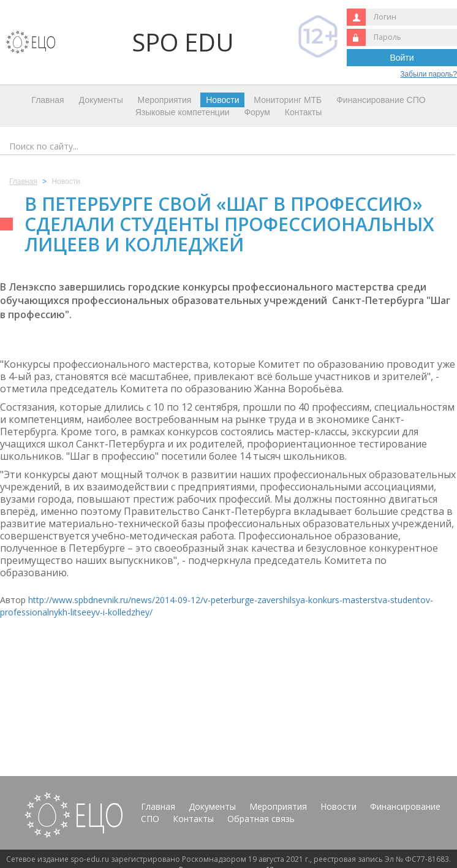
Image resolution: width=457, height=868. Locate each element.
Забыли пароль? (429, 74)
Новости (222, 100)
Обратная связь (261, 819)
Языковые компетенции (183, 112)
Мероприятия (165, 100)
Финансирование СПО (381, 100)
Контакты (303, 112)
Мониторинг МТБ (288, 100)
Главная (47, 100)
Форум (257, 112)
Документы (101, 100)
